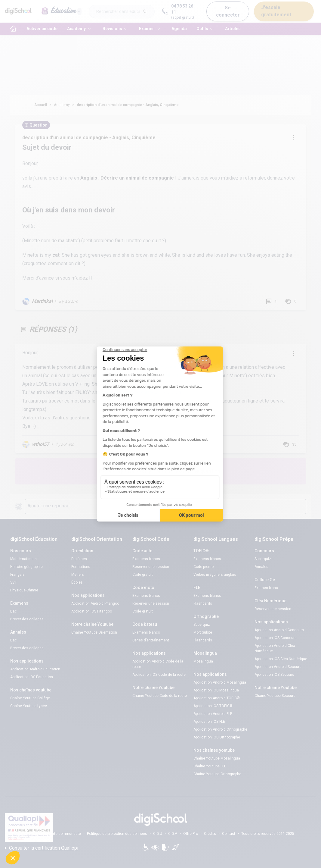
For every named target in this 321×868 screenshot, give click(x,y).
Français (17, 575)
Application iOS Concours (276, 638)
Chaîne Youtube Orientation (94, 632)
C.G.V (173, 834)
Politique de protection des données (117, 834)
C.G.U (158, 834)
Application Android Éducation (35, 669)
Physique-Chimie (24, 590)
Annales (261, 567)
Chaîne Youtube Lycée (29, 706)
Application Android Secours (278, 667)
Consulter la (42, 848)
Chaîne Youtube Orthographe (217, 774)
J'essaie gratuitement (276, 11)
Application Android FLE (213, 714)
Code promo (204, 567)
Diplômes (79, 559)
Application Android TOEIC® (217, 698)
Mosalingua (203, 661)
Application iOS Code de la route (159, 675)
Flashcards (203, 603)
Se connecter (228, 11)
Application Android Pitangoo (95, 603)
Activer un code (42, 29)
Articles (233, 29)
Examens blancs (146, 559)
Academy (62, 105)
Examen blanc (266, 588)
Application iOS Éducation (32, 677)
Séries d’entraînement (151, 640)
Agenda (179, 29)
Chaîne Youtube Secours (275, 696)
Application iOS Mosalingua (216, 690)
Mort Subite (203, 632)
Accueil (41, 105)
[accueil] (13, 29)
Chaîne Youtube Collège (30, 698)
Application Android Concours (279, 630)
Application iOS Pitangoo (92, 611)
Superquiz (202, 625)
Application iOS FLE (209, 722)
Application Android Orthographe (220, 729)
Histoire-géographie (26, 567)
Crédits (210, 834)
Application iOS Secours (274, 675)
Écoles (77, 582)
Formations (81, 567)
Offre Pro (191, 834)
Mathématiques (23, 559)
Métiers (78, 575)
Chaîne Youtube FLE (210, 766)
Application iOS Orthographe (217, 737)
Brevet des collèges (27, 619)
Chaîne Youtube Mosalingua (217, 758)
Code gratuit (143, 575)
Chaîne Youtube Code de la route (160, 696)
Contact (229, 834)
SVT (14, 582)
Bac (14, 611)
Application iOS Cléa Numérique (281, 659)
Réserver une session (151, 567)
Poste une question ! (199, 471)
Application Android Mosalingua (220, 682)
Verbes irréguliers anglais (215, 575)
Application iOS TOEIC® (213, 706)
